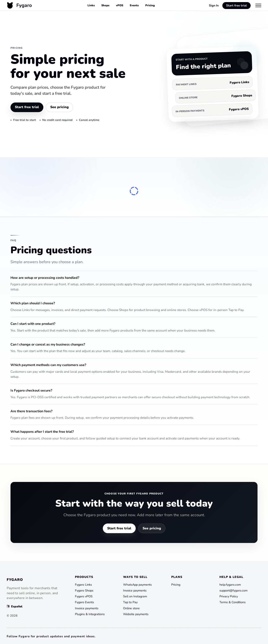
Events (134, 5)
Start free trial (236, 5)
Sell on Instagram (135, 596)
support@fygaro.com (233, 590)
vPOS (120, 5)
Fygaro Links (83, 585)
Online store (131, 608)
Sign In (214, 5)
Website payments (136, 614)
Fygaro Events (84, 602)
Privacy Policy (229, 596)
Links (91, 5)
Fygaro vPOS (84, 596)
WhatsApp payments (137, 585)
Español (15, 606)
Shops (105, 5)
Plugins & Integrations (90, 614)
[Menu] (258, 5)
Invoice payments (87, 608)
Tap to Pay (130, 602)
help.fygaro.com (230, 585)
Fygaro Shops (84, 590)
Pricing (150, 5)
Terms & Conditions (233, 602)
